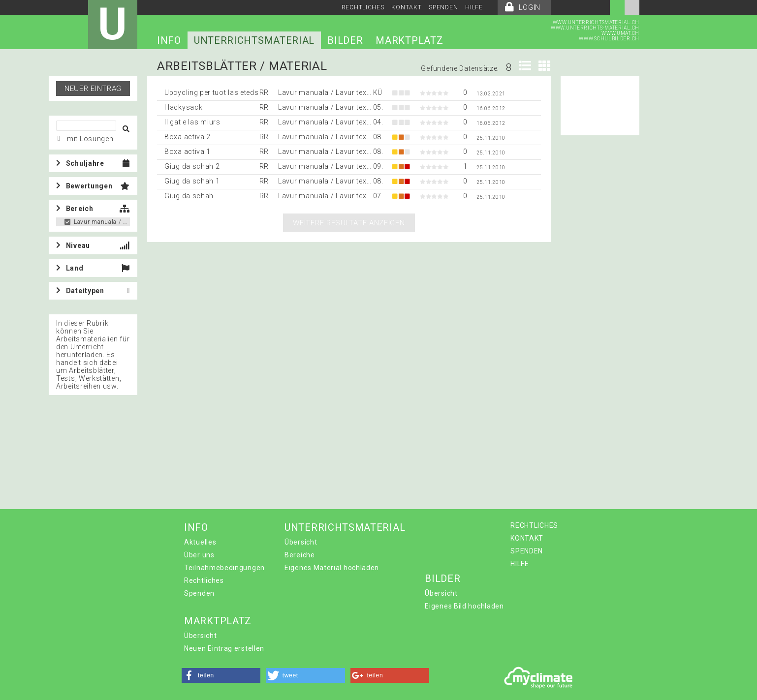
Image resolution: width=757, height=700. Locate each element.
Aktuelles (200, 542)
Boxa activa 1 (188, 152)
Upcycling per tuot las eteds (212, 92)
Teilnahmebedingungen (224, 568)
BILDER (345, 40)
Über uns (199, 555)
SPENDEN (443, 7)
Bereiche (300, 555)
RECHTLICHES (363, 7)
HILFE (474, 7)
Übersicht (301, 542)
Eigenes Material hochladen (332, 568)
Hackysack (183, 107)
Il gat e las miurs (192, 122)
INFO (169, 40)
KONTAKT (406, 7)
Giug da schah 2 (192, 166)
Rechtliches (204, 580)
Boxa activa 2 (188, 137)
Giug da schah (189, 196)
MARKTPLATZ (409, 40)
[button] (221, 675)
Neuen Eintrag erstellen (224, 648)
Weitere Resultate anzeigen (349, 223)
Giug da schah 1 (192, 181)
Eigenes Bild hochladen (464, 606)
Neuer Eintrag (93, 89)
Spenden (199, 593)
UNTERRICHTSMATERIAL (254, 40)
